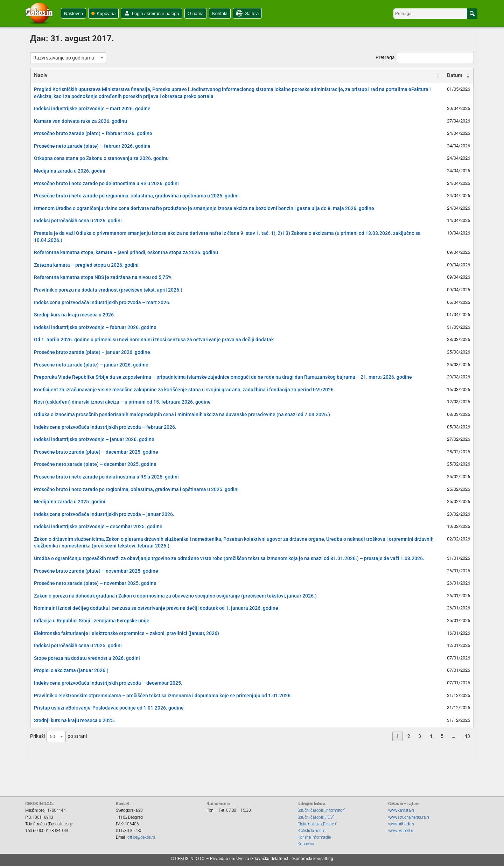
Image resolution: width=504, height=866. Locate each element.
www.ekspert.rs (401, 831)
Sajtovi (252, 13)
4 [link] (431, 736)
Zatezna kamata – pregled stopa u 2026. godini (86, 265)
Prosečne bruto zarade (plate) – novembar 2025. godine (96, 571)
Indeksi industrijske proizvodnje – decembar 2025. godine (98, 526)
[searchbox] (435, 14)
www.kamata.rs (401, 810)
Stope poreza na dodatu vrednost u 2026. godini (87, 658)
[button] (472, 14)
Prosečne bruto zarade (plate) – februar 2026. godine (93, 133)
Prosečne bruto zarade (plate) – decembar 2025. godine (96, 452)
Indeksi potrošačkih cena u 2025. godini (78, 645)
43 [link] (467, 736)
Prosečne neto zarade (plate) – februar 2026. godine (92, 146)
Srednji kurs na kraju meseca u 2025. (75, 720)
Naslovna (73, 13)
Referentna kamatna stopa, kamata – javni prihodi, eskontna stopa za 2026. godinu (126, 252)
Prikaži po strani (58, 736)
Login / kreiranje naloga (156, 13)
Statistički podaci (312, 831)
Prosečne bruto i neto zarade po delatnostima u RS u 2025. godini (106, 477)
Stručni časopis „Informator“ (321, 810)
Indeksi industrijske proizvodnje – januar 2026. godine (94, 439)
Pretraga (425, 57)
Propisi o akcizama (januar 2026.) (71, 670)
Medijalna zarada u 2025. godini (70, 502)
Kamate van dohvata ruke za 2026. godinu (80, 121)
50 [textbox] (52, 736)
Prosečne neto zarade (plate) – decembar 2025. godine (95, 464)
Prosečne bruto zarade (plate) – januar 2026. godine (92, 352)
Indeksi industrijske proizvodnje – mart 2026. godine (92, 109)
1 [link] (398, 736)
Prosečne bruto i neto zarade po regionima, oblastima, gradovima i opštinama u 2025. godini (136, 489)
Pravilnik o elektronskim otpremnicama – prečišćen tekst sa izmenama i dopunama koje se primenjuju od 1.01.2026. (163, 696)
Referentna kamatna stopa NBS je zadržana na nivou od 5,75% (103, 277)
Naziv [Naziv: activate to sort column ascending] (41, 75)
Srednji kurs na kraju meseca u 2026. (75, 315)
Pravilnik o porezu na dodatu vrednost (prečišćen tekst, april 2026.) (108, 290)
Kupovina (106, 13)
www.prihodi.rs (401, 824)
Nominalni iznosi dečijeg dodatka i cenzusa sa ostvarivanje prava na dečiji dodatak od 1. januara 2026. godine (156, 608)
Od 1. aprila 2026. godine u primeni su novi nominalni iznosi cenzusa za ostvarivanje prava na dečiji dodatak (154, 340)
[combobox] (68, 58)
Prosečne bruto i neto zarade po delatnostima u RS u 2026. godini (106, 183)
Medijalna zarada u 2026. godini (70, 171)
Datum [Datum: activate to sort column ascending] (455, 75)
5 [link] (442, 736)
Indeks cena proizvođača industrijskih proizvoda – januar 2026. (104, 514)
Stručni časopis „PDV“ (316, 817)
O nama (196, 13)
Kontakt (220, 13)
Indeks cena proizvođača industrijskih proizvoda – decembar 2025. (108, 683)
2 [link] (409, 736)
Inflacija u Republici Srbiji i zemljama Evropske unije (92, 621)
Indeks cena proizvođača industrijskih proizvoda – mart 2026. (102, 302)
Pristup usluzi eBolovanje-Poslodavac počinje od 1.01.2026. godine (109, 708)
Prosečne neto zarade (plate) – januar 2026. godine (91, 365)
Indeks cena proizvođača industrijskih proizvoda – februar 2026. (105, 427)
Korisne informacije (314, 837)
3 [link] (420, 736)
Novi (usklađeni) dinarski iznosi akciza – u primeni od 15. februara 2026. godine (122, 402)
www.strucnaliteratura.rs (409, 817)
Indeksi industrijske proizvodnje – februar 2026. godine (95, 327)
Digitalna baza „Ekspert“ (317, 824)
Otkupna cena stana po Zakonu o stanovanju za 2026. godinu (101, 158)
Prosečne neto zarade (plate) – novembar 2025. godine (95, 583)
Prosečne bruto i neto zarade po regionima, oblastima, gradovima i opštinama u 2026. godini (136, 196)
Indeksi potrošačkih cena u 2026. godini (78, 221)
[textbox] (66, 58)
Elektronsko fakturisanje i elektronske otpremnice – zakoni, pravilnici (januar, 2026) (127, 633)
